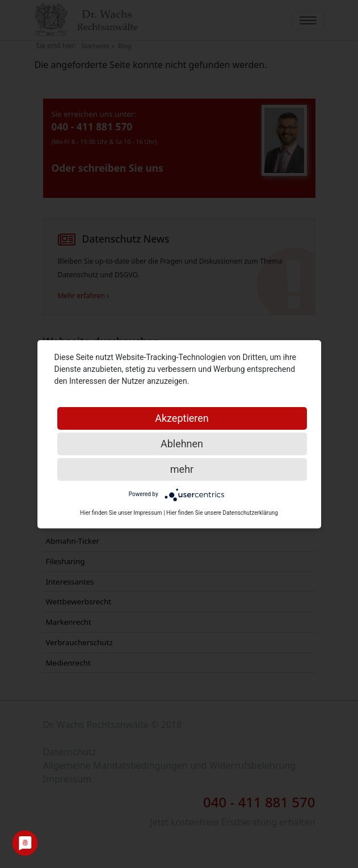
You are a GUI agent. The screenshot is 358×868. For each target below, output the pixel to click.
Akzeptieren (182, 418)
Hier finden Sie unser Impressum (121, 513)
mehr (182, 469)
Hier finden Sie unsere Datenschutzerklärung (222, 513)
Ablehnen (182, 444)
